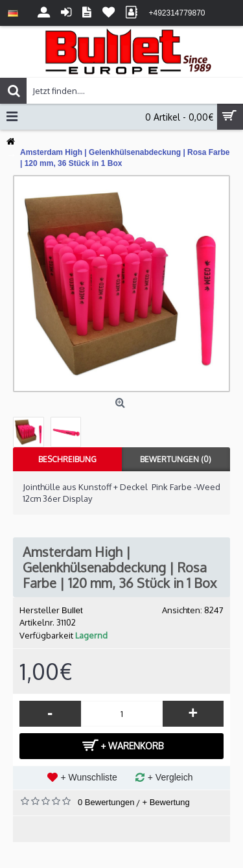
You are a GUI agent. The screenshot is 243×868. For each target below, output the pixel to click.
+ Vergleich (170, 777)
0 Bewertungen (106, 802)
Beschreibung (67, 459)
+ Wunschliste (89, 777)
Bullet (72, 610)
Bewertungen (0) (176, 459)
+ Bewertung (166, 802)
